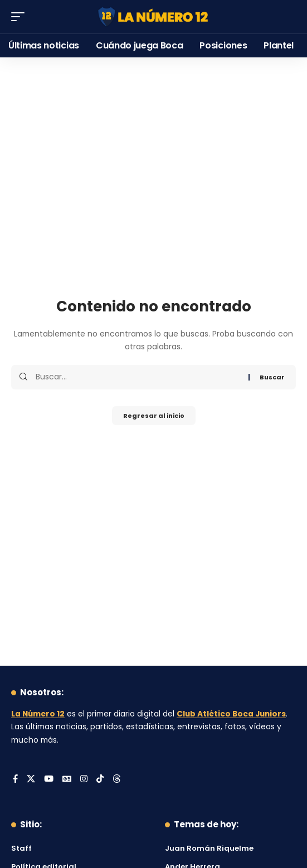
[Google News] (67, 779)
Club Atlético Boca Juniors (231, 714)
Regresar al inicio (154, 416)
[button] (21, 17)
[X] (31, 779)
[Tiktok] (100, 779)
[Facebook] (15, 779)
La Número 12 (38, 714)
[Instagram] (84, 779)
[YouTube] (49, 779)
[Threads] (117, 779)
